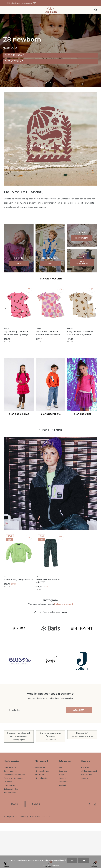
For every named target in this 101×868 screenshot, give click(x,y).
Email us (36, 804)
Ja (72, 860)
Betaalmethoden (11, 789)
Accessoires (63, 782)
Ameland (62, 785)
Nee (84, 860)
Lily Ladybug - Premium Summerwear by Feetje (16, 333)
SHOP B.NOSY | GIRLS (19, 414)
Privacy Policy (10, 785)
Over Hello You (10, 767)
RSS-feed (46, 817)
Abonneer (79, 710)
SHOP (19, 263)
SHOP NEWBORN (82, 238)
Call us (14, 804)
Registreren (40, 767)
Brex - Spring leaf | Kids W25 (18, 579)
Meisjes (62, 774)
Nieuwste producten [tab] (51, 279)
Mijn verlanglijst (41, 778)
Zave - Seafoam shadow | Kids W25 (48, 581)
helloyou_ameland (64, 604)
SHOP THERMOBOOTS (82, 262)
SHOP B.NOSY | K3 (82, 414)
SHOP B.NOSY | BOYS (50, 414)
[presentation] (6, 309)
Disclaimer (8, 782)
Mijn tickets (40, 774)
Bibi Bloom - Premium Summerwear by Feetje (48, 333)
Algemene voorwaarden (14, 778)
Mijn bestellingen (42, 771)
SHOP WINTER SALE (14, 61)
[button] (6, 10)
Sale (60, 767)
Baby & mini (64, 771)
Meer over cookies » (51, 865)
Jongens (62, 778)
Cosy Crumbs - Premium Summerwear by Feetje (80, 333)
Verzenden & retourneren (15, 774)
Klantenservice (10, 792)
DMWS (32, 817)
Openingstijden (10, 771)
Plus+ (38, 817)
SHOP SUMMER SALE (14, 55)
